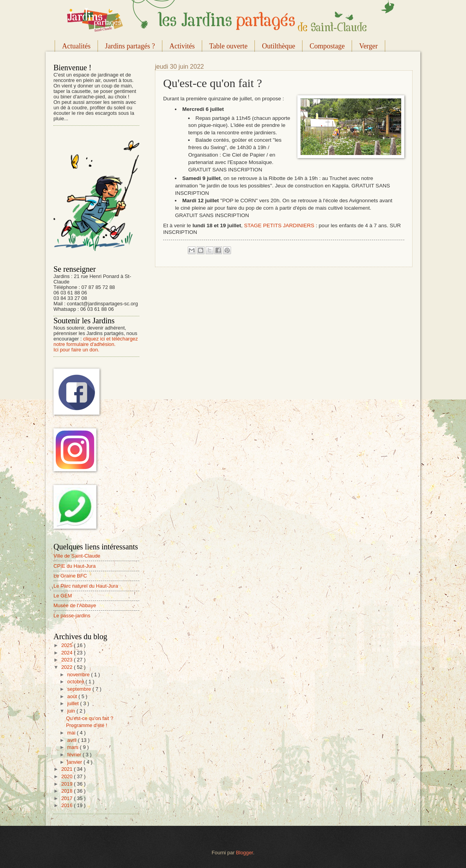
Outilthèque (278, 46)
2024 (68, 653)
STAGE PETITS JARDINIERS (279, 225)
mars (73, 747)
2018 (68, 791)
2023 (68, 660)
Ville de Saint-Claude (77, 556)
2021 (68, 769)
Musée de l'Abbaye (75, 605)
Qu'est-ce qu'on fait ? (90, 718)
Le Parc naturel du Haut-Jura (86, 586)
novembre (79, 675)
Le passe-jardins (72, 616)
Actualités (76, 46)
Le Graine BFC (70, 576)
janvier (75, 762)
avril (72, 740)
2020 (68, 776)
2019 (68, 784)
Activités (182, 46)
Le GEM (63, 596)
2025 (68, 645)
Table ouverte (228, 46)
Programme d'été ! (87, 725)
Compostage (327, 46)
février (75, 755)
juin (72, 711)
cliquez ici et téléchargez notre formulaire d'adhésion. (96, 341)
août (73, 696)
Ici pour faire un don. (76, 350)
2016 (68, 805)
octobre (76, 682)
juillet (74, 703)
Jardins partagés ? (130, 46)
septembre (80, 689)
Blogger (245, 853)
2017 (68, 798)
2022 (68, 667)
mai (72, 733)
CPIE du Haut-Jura (75, 566)
